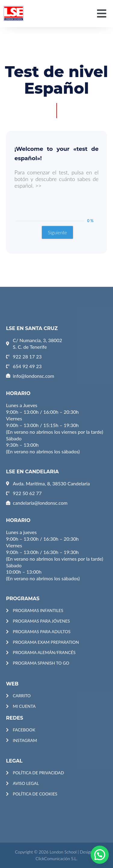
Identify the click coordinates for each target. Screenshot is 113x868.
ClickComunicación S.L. (56, 858)
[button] (102, 14)
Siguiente (57, 232)
